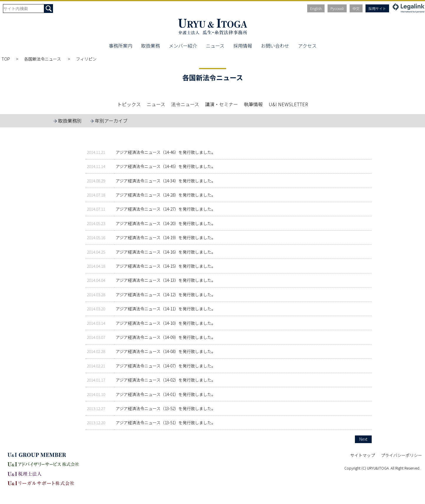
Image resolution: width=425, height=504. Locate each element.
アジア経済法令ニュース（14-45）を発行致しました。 (166, 166)
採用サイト (377, 8)
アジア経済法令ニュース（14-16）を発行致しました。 (166, 252)
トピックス (129, 104)
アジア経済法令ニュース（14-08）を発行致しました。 (166, 351)
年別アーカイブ (111, 121)
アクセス (307, 46)
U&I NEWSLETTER (288, 104)
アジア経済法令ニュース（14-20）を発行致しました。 (166, 223)
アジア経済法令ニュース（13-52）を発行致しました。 (166, 408)
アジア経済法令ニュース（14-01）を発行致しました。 (166, 394)
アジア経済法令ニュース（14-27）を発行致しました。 (166, 209)
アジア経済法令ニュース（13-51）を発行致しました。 (166, 423)
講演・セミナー (221, 104)
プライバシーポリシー (401, 455)
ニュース (215, 46)
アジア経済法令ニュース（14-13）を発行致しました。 (166, 280)
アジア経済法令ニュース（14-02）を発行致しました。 (166, 380)
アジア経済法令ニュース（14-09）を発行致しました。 (166, 337)
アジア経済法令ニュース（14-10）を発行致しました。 (166, 323)
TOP (6, 59)
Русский (337, 8)
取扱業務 (151, 46)
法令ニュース (185, 104)
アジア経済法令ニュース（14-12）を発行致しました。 (166, 295)
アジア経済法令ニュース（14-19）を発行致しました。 (166, 237)
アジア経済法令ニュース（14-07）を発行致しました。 (166, 366)
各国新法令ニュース (43, 59)
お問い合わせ (275, 46)
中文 (356, 8)
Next (363, 439)
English (316, 8)
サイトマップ (363, 455)
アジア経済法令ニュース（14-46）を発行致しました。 (166, 152)
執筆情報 (253, 104)
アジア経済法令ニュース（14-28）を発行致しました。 (166, 195)
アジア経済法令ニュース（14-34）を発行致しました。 (166, 181)
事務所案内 (120, 46)
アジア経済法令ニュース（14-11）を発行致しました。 (166, 309)
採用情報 (243, 46)
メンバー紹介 (183, 46)
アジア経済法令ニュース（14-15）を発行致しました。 (166, 266)
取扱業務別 (70, 121)
